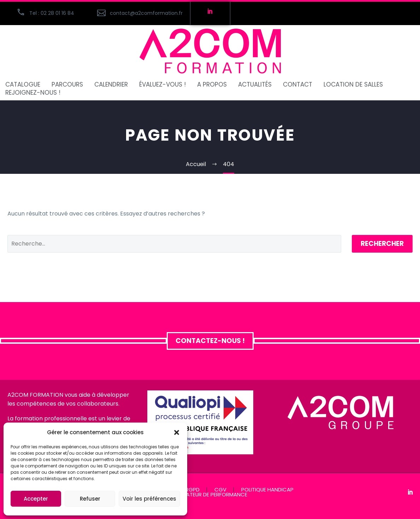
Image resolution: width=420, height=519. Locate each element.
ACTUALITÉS (255, 85)
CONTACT (298, 85)
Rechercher (382, 244)
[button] (177, 432)
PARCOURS (67, 85)
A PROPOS (212, 85)
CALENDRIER (111, 85)
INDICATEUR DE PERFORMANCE (210, 495)
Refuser (90, 499)
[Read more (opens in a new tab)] (140, 13)
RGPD (193, 490)
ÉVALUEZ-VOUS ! (162, 85)
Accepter (36, 499)
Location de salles (353, 85)
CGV (220, 490)
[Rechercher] (174, 244)
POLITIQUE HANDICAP (267, 490)
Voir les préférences (149, 499)
